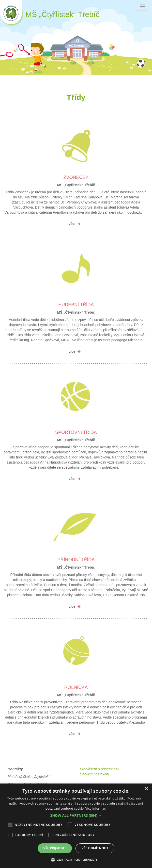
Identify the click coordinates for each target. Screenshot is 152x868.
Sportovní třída (76, 432)
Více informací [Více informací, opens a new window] (96, 809)
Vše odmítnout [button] (95, 848)
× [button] (146, 789)
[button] (76, 815)
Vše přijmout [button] (55, 848)
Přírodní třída (76, 560)
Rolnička (76, 687)
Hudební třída (76, 305)
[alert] (76, 826)
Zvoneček (76, 177)
